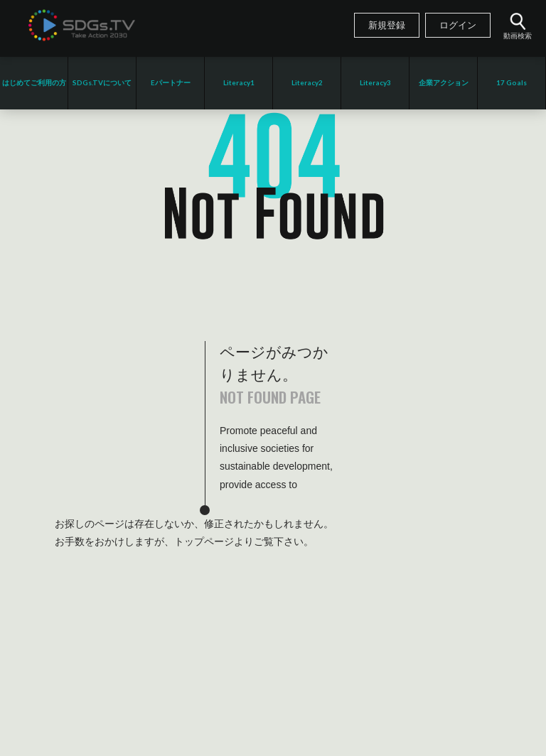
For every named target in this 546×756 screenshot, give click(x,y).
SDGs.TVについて (102, 82)
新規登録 (387, 26)
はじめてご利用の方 (34, 82)
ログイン (458, 26)
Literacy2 (307, 82)
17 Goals (512, 82)
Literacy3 (375, 82)
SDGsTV (82, 25)
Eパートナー (171, 82)
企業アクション (444, 82)
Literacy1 (239, 82)
